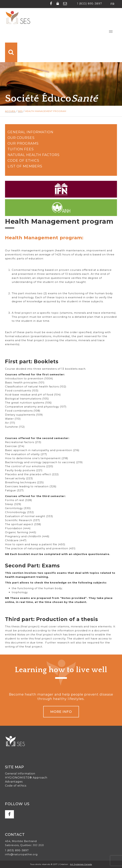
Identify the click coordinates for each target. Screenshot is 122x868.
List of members (25, 166)
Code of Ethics (23, 161)
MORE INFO (61, 712)
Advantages (14, 782)
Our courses (21, 138)
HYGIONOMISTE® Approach (26, 778)
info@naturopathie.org (21, 854)
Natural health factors (34, 155)
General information (30, 132)
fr (112, 4)
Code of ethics (16, 786)
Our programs (23, 143)
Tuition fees (21, 149)
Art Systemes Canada (81, 864)
